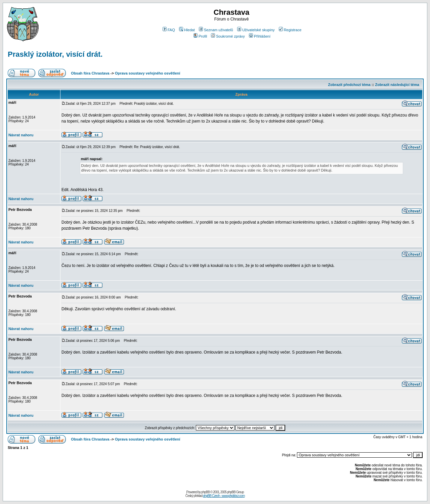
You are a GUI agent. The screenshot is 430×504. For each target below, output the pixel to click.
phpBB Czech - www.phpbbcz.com (224, 496)
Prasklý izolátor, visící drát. (55, 54)
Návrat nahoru (21, 135)
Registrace (290, 30)
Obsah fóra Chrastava (90, 73)
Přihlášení (260, 36)
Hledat (187, 30)
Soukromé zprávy (228, 36)
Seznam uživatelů (216, 30)
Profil (200, 36)
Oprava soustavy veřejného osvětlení (147, 73)
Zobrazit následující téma (397, 85)
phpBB (205, 492)
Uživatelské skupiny (256, 30)
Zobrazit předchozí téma (349, 85)
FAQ (169, 30)
